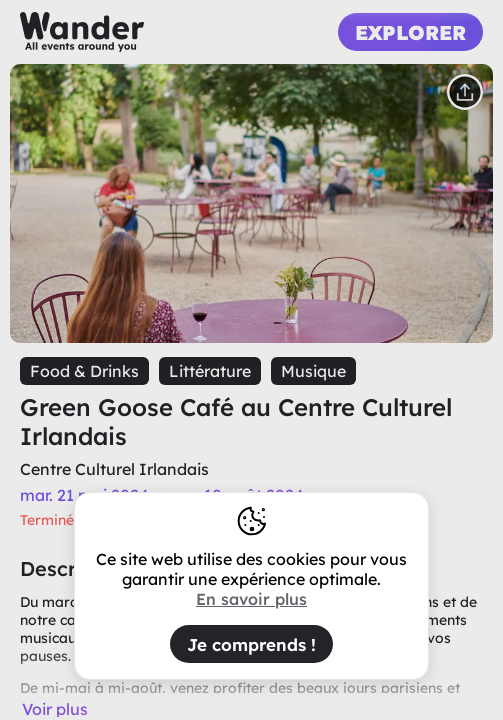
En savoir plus (251, 599)
